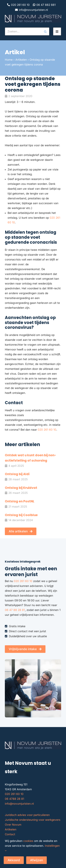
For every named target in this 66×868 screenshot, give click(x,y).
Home (9, 60)
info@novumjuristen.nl (33, 10)
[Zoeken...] (23, 31)
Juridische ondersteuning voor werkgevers (33, 820)
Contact (10, 834)
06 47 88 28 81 (15, 610)
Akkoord (14, 860)
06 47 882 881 (46, 5)
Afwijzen (36, 860)
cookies (28, 841)
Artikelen (21, 60)
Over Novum (13, 825)
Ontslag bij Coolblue (21, 515)
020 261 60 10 (20, 5)
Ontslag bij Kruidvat (21, 488)
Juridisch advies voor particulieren (27, 815)
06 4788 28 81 (14, 799)
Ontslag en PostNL (20, 501)
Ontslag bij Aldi (17, 474)
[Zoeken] (45, 31)
